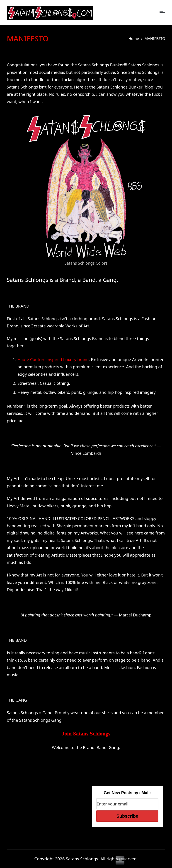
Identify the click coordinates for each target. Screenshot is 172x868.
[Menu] (162, 13)
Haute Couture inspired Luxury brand (53, 359)
